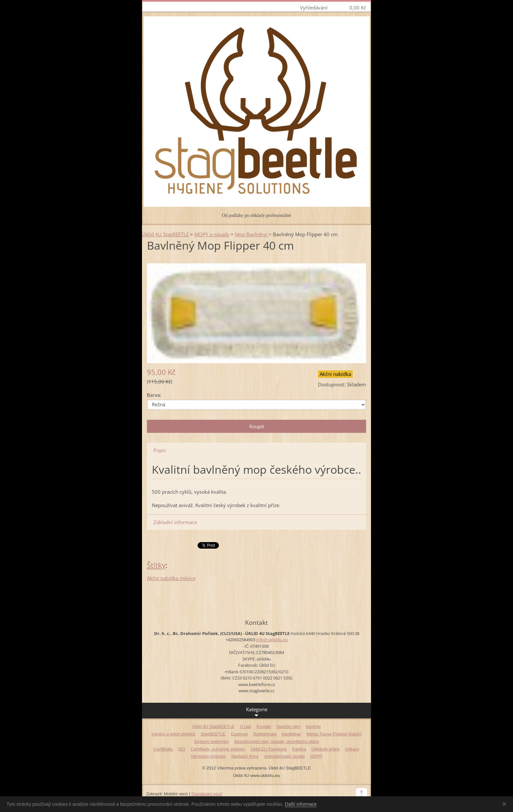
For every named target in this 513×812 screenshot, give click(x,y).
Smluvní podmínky (212, 741)
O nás (246, 726)
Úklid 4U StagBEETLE (165, 234)
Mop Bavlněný (252, 234)
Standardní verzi (207, 794)
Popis (160, 450)
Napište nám (288, 726)
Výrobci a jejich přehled (174, 734)
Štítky (156, 565)
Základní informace (175, 522)
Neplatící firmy (245, 756)
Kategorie (257, 712)
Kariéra (299, 749)
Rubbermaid (265, 734)
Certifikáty (164, 749)
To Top (362, 794)
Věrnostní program (208, 756)
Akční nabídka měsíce (171, 578)
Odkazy (352, 749)
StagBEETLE (213, 734)
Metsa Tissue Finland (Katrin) (334, 734)
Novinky (313, 726)
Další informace (301, 804)
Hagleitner (291, 734)
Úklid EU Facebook (269, 749)
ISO (182, 749)
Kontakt (264, 726)
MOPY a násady (212, 234)
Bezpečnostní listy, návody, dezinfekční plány (277, 741)
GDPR (316, 756)
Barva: (154, 395)
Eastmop (239, 734)
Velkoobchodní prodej (284, 756)
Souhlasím (505, 804)
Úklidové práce (326, 749)
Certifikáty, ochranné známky (218, 749)
